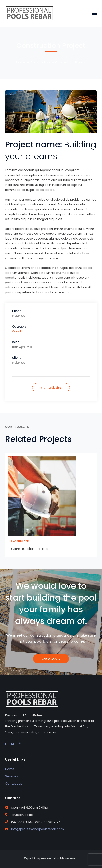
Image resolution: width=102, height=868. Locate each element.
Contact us (14, 784)
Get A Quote (51, 659)
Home (21, 62)
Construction (40, 62)
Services (12, 776)
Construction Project (30, 549)
